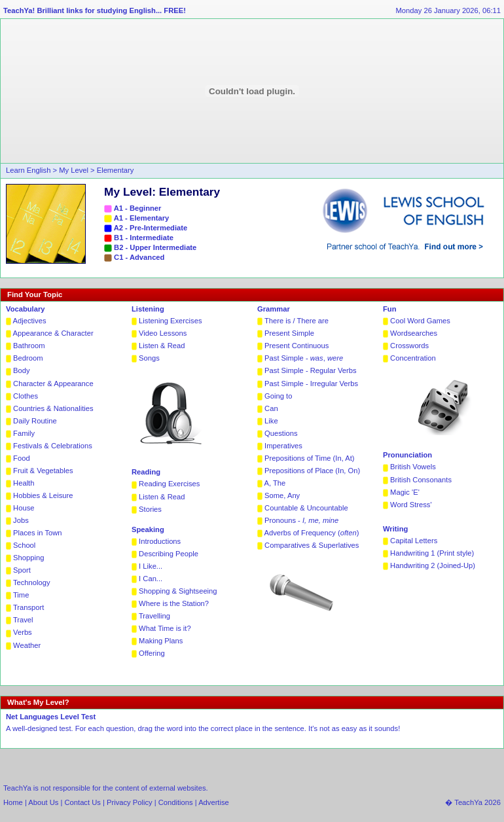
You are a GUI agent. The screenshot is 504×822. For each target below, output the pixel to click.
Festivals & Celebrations (53, 446)
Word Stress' (411, 505)
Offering (152, 653)
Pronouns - (301, 520)
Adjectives (30, 321)
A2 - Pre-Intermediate (151, 228)
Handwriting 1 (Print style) (432, 553)
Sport (22, 570)
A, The (275, 483)
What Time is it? (165, 628)
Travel (23, 620)
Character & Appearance (53, 384)
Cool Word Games (420, 321)
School (24, 545)
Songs (149, 358)
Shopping (28, 558)
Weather (27, 645)
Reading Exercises (169, 484)
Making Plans (161, 641)
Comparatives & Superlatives (312, 545)
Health (24, 483)
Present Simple (289, 333)
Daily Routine (35, 421)
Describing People (169, 554)
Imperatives (283, 446)
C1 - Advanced (139, 257)
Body (22, 370)
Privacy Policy (130, 802)
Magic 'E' (405, 492)
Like (271, 421)
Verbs (23, 632)
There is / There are (297, 321)
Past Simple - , (304, 358)
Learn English (28, 170)
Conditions (176, 802)
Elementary (116, 170)
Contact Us (83, 802)
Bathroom (29, 346)
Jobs (21, 520)
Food (22, 458)
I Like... (151, 566)
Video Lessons (163, 333)
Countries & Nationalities (53, 408)
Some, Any (282, 495)
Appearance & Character (53, 333)
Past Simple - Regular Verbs (311, 370)
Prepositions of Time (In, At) (309, 458)
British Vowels (413, 467)
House (24, 508)
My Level (75, 170)
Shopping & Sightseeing (178, 591)
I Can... (151, 579)
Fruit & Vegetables (43, 471)
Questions (281, 433)
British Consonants (421, 480)
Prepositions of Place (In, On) (312, 471)
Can (271, 408)
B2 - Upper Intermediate (155, 247)
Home (13, 802)
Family (24, 433)
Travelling (154, 616)
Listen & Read (162, 346)
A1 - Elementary (142, 218)
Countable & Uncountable (306, 508)
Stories (150, 509)
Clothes (26, 396)
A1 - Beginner (138, 208)
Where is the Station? (174, 603)
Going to (278, 396)
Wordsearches (414, 333)
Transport (28, 607)
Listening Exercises (170, 321)
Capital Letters (414, 541)
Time (21, 595)
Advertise (214, 802)
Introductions (160, 541)
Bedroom (28, 358)
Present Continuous (297, 346)
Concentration (413, 358)
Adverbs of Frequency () (312, 533)
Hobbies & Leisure (43, 495)
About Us (44, 802)
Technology (32, 582)
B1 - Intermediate (144, 238)
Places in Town (37, 533)
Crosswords (409, 346)
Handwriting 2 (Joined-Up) (433, 565)
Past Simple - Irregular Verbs (311, 384)
